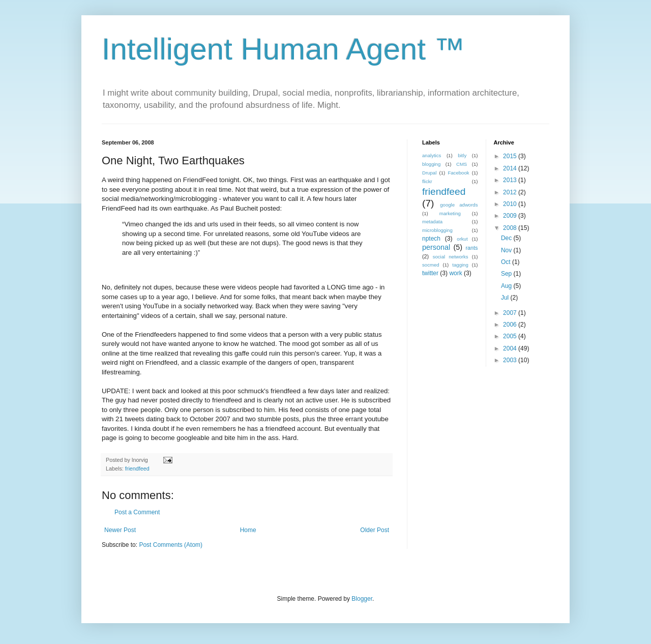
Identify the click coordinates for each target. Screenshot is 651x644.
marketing (450, 213)
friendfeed (137, 469)
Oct (507, 262)
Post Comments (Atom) (171, 545)
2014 (511, 168)
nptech (431, 239)
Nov (507, 250)
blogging (431, 164)
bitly (462, 155)
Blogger (362, 599)
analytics (432, 155)
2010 (511, 204)
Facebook (458, 173)
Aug (507, 286)
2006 (511, 325)
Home (248, 530)
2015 (511, 156)
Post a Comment (137, 512)
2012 (511, 192)
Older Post (375, 530)
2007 (511, 313)
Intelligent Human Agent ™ (283, 49)
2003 (511, 360)
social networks (451, 257)
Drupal (429, 173)
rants (471, 248)
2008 (511, 228)
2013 (511, 180)
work (455, 273)
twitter (430, 273)
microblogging (437, 230)
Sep (507, 274)
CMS (462, 164)
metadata (432, 222)
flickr (427, 181)
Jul (506, 298)
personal (436, 247)
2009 (511, 216)
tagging (460, 265)
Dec (507, 238)
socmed (431, 265)
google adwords (459, 205)
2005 (511, 336)
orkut (462, 239)
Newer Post (120, 530)
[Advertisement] (486, 446)
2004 (511, 348)
